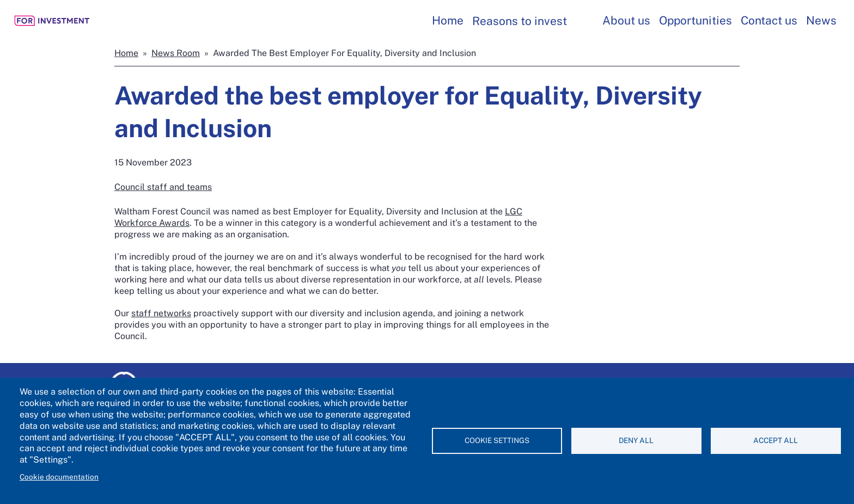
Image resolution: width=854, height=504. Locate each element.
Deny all (636, 440)
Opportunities (696, 20)
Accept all (776, 440)
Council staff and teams (163, 187)
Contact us (769, 20)
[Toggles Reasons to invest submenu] (582, 21)
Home (448, 20)
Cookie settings (497, 440)
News (821, 20)
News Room (176, 53)
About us (626, 20)
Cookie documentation (59, 477)
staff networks (161, 313)
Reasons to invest (520, 21)
